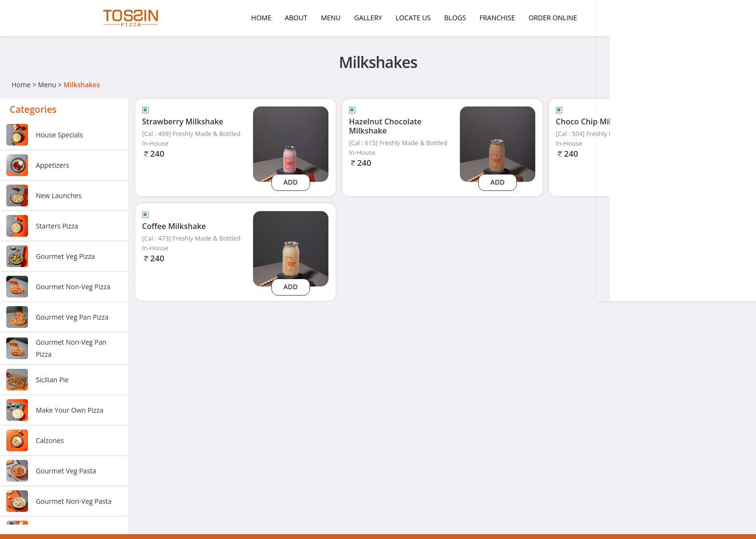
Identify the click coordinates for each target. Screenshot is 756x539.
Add (291, 182)
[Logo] (132, 18)
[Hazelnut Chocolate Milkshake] (498, 143)
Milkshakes (82, 85)
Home (21, 85)
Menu (47, 85)
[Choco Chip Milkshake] (704, 143)
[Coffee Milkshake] (291, 248)
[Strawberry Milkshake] (291, 143)
